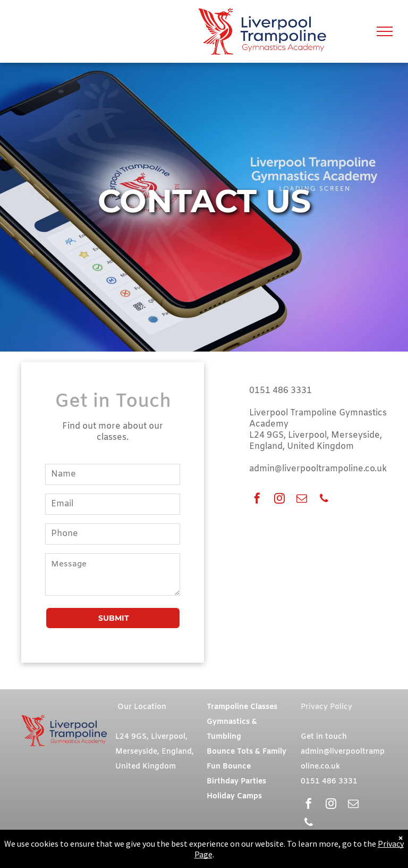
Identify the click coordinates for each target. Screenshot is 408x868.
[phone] (324, 500)
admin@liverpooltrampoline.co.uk (318, 469)
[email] (302, 500)
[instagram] (279, 500)
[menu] (385, 31)
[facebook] (257, 500)
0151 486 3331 (280, 391)
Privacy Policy (326, 707)
